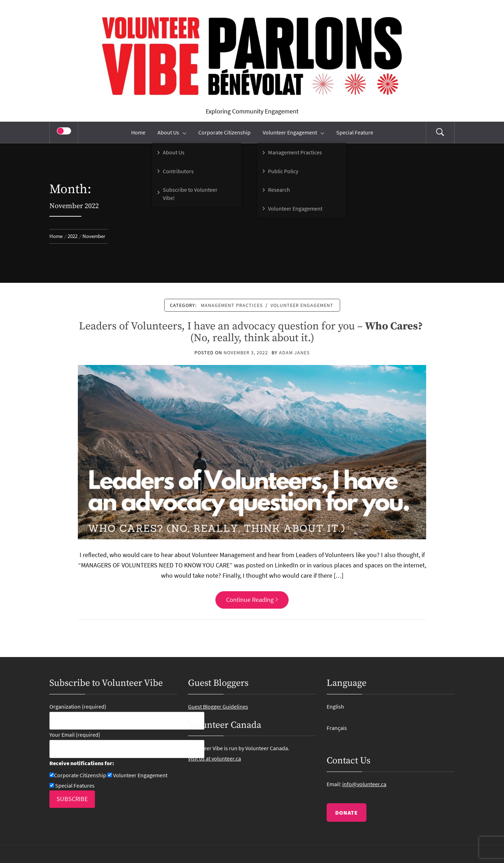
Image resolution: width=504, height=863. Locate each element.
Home (138, 132)
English (335, 706)
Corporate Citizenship (224, 132)
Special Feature (355, 132)
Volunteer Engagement (293, 132)
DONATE (347, 812)
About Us (172, 132)
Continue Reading (252, 600)
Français (337, 728)
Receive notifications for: (82, 763)
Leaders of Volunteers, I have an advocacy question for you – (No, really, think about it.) (252, 332)
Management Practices (232, 305)
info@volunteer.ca (364, 784)
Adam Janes (294, 353)
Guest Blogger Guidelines (218, 706)
